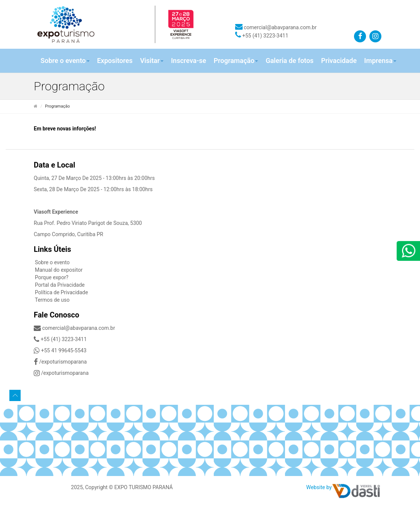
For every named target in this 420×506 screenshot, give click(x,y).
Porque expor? (52, 277)
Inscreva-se (189, 61)
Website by (319, 487)
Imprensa (380, 61)
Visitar (152, 61)
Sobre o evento (65, 61)
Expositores (115, 61)
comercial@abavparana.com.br (276, 27)
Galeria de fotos (289, 61)
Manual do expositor (59, 270)
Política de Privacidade (61, 292)
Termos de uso (52, 300)
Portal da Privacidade (60, 285)
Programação (236, 61)
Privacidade (339, 61)
